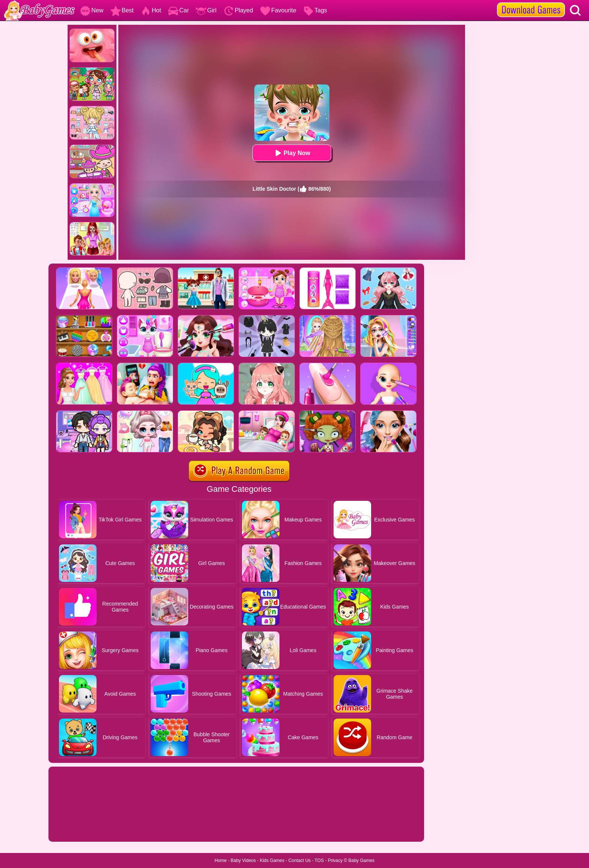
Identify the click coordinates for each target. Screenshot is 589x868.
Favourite (278, 10)
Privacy (335, 860)
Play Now (292, 153)
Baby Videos (243, 860)
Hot (151, 10)
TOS (319, 860)
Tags (315, 10)
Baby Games (361, 860)
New (92, 10)
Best (122, 10)
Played (238, 10)
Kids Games (272, 860)
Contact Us (300, 860)
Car (178, 10)
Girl (206, 10)
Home (220, 860)
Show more (74, 827)
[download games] (531, 3)
